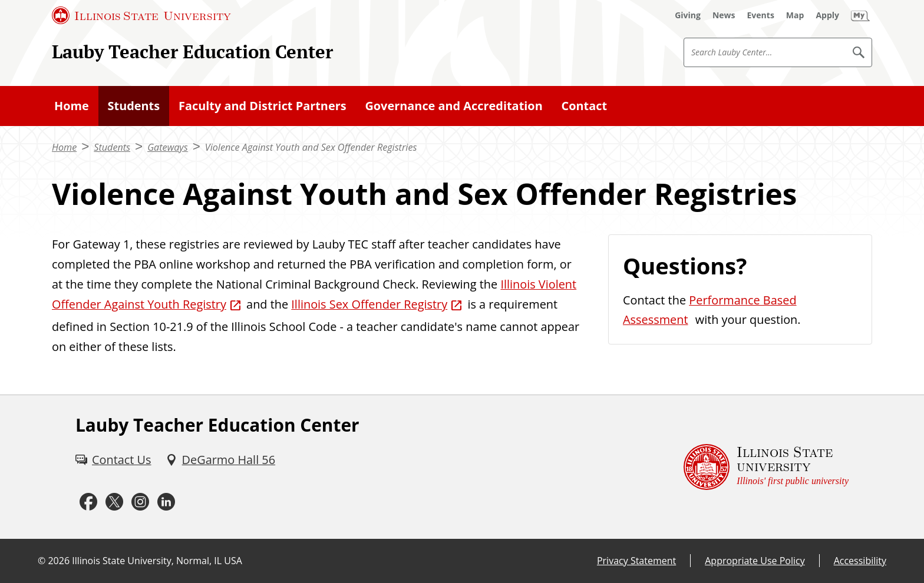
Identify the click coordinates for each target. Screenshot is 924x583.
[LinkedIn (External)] (166, 502)
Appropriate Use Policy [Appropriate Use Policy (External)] (755, 561)
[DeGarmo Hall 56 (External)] (220, 460)
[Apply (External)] (827, 15)
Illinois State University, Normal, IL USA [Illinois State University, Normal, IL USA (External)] (157, 561)
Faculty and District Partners (263, 106)
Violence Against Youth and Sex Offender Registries (311, 147)
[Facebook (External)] (88, 502)
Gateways (168, 147)
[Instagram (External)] (140, 502)
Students (134, 106)
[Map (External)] (795, 15)
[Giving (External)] (688, 15)
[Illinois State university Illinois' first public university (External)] (766, 467)
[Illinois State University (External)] (141, 15)
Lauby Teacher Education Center (192, 52)
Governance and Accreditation (453, 106)
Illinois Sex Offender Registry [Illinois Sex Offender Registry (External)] (369, 304)
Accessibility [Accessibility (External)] (860, 561)
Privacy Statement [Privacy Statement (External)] (636, 561)
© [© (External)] (42, 561)
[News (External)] (724, 15)
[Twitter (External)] (114, 502)
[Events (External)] (761, 15)
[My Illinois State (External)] (860, 15)
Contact (585, 106)
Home (72, 106)
